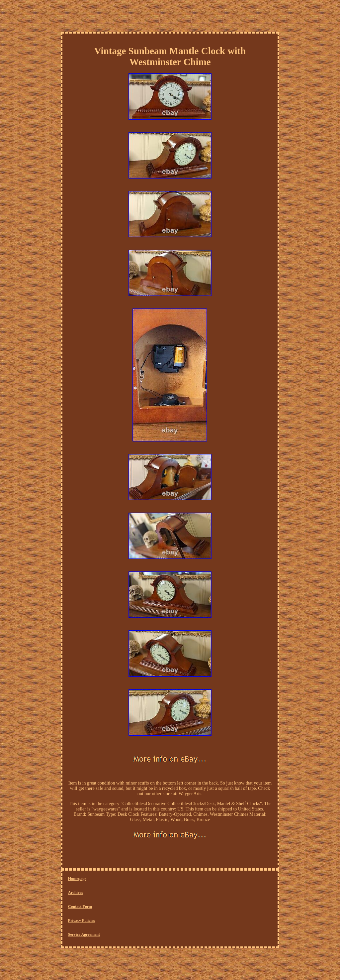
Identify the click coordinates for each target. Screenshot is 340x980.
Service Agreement (84, 934)
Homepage (77, 879)
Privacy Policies (82, 920)
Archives (76, 893)
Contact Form (80, 907)
